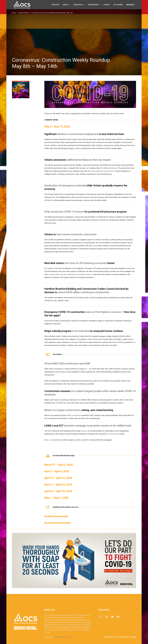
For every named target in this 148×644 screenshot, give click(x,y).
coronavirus (76, 415)
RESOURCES (94, 5)
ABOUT (66, 5)
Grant (83, 431)
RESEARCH (79, 5)
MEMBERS (130, 5)
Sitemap (133, 637)
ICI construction (113, 434)
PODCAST (55, 5)
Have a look (49, 440)
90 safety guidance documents (101, 171)
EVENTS (107, 5)
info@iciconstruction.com (63, 637)
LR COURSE (118, 5)
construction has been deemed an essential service (70, 274)
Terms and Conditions (122, 637)
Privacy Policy (109, 637)
